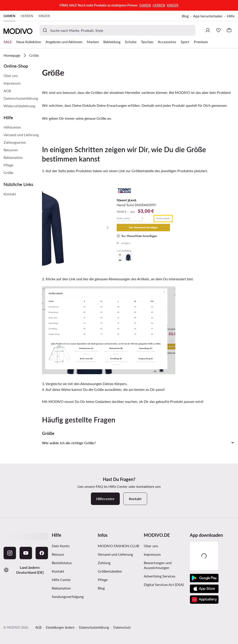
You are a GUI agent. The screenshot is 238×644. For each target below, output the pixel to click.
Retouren (11, 150)
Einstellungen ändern (60, 627)
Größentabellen (110, 571)
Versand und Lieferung (21, 135)
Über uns (11, 76)
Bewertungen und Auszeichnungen (158, 565)
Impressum (12, 83)
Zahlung (104, 563)
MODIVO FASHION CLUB (118, 546)
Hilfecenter (12, 127)
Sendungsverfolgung (68, 597)
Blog (185, 16)
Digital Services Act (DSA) (164, 584)
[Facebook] (42, 553)
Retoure (58, 554)
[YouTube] (26, 553)
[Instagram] (10, 553)
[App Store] (204, 589)
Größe (8, 173)
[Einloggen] (208, 30)
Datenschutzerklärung (21, 98)
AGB (7, 91)
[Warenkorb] (229, 30)
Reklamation (13, 157)
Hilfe (231, 16)
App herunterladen (208, 16)
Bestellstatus (62, 563)
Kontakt (10, 194)
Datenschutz (122, 627)
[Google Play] (204, 578)
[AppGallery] (204, 600)
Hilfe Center (61, 580)
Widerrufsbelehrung (19, 106)
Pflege (8, 165)
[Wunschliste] (218, 30)
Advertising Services (160, 576)
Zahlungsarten (15, 142)
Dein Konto (61, 546)
